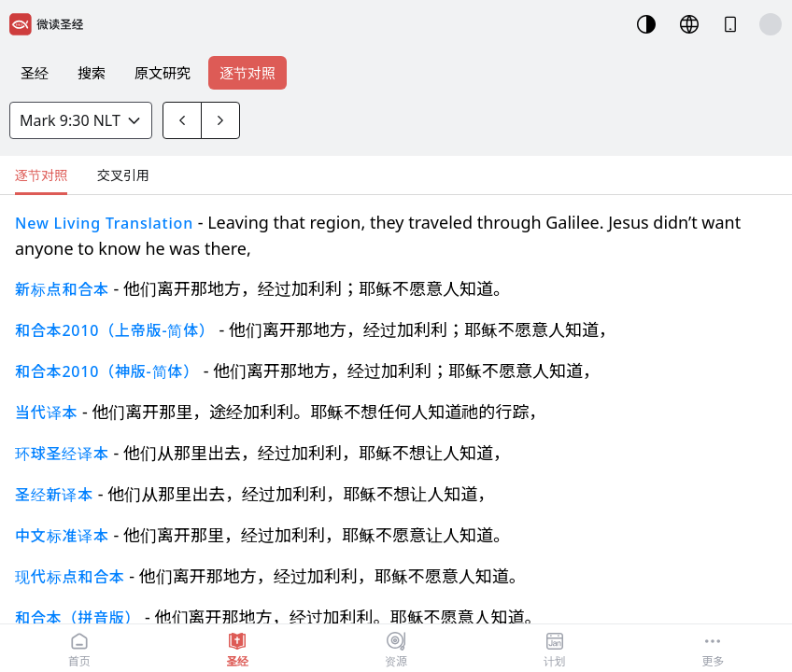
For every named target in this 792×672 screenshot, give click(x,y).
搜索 (92, 73)
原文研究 (163, 73)
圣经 (35, 73)
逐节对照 (247, 73)
